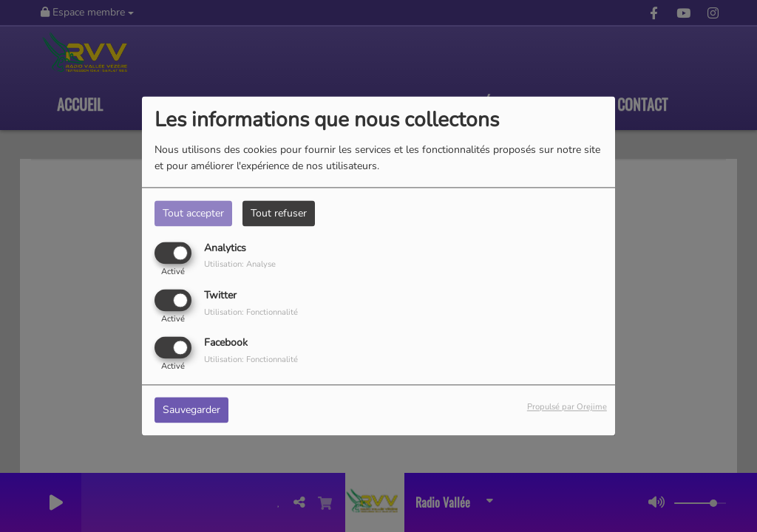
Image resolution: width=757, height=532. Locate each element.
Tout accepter (193, 213)
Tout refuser (279, 213)
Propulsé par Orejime (567, 407)
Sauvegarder (191, 410)
